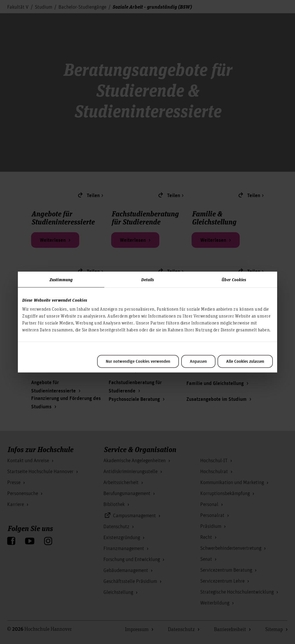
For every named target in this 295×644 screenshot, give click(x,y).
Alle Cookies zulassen (245, 362)
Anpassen (198, 362)
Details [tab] (148, 279)
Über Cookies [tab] (234, 279)
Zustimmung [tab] (61, 279)
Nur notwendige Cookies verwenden (138, 362)
